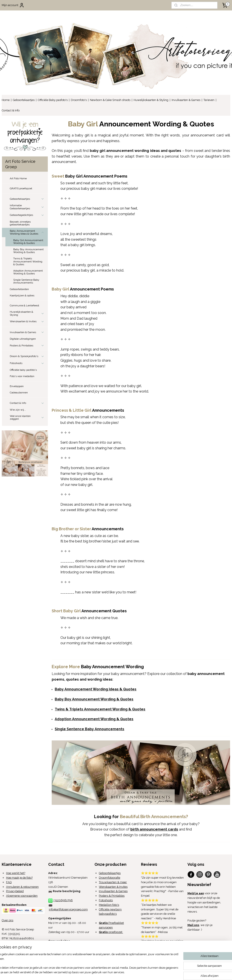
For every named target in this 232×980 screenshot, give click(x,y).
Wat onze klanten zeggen (27, 417)
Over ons (7, 920)
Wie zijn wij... (18, 410)
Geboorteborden (19, 289)
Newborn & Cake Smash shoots (110, 100)
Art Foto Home (18, 178)
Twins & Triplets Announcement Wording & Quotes (28, 261)
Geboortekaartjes (24, 100)
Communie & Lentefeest (24, 305)
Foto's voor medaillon (22, 376)
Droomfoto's (79, 100)
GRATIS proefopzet (21, 188)
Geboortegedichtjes (27, 215)
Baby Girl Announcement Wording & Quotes (28, 242)
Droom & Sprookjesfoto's (27, 356)
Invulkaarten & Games (186, 100)
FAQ (9, 882)
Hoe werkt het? (16, 873)
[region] (87, 964)
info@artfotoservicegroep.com (68, 909)
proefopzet (111, 932)
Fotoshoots (27, 363)
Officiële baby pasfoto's (23, 370)
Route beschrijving (67, 891)
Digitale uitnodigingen (23, 339)
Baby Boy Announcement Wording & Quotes (28, 251)
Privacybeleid (15, 891)
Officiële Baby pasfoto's (53, 100)
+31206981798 (63, 900)
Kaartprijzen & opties (22, 295)
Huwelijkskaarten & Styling (151, 100)
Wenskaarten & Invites (27, 322)
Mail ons (193, 925)
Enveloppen (17, 386)
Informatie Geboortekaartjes (27, 207)
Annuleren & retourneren (22, 887)
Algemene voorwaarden (22, 896)
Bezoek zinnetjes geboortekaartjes (20, 223)
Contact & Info (11, 110)
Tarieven (209, 100)
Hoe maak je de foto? (19, 878)
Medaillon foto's (109, 905)
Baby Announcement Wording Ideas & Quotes (27, 232)
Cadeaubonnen (19, 393)
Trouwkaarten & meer (113, 882)
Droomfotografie (109, 878)
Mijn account (13, 5)
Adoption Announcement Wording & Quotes (28, 272)
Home (6, 100)
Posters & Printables (27, 346)
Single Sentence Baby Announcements (26, 281)
